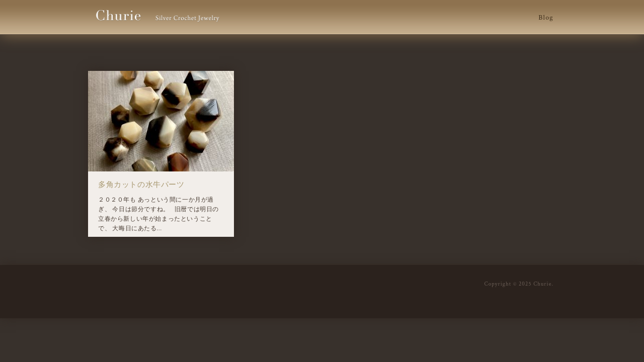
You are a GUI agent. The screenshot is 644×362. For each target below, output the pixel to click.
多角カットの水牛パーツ (141, 185)
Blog (546, 18)
